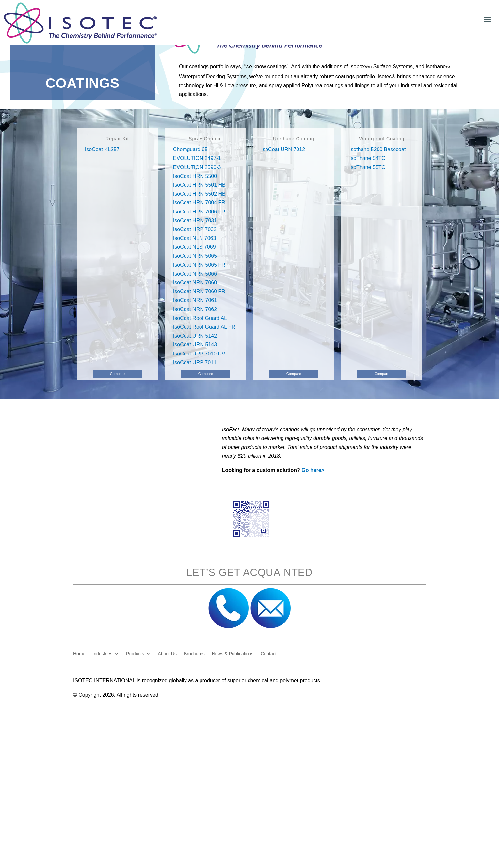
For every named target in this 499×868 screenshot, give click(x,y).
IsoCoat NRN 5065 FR (199, 265)
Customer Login (419, 8)
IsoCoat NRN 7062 (195, 309)
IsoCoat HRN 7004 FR (199, 203)
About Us (167, 654)
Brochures (194, 654)
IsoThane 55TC (367, 167)
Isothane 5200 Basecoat (378, 149)
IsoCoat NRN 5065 (195, 256)
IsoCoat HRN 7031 (195, 221)
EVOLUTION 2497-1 (197, 158)
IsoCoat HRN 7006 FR (199, 212)
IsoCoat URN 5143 (195, 345)
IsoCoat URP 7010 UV (199, 354)
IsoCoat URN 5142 (195, 336)
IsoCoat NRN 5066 (195, 274)
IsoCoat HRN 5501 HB (199, 185)
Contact (268, 654)
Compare (117, 374)
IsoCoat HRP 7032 (195, 229)
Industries (102, 654)
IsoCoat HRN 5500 (195, 176)
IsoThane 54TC (367, 158)
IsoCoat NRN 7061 (195, 300)
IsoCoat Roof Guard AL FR (204, 327)
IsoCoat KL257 (102, 149)
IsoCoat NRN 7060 (195, 283)
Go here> (313, 470)
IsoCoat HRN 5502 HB (199, 194)
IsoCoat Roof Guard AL (200, 318)
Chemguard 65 (190, 149)
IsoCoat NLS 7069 (194, 247)
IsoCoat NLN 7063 (195, 238)
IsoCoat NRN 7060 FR (199, 291)
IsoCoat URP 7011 (195, 363)
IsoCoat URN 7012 (283, 149)
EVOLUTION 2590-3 (197, 167)
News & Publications (233, 654)
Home (79, 654)
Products (135, 654)
